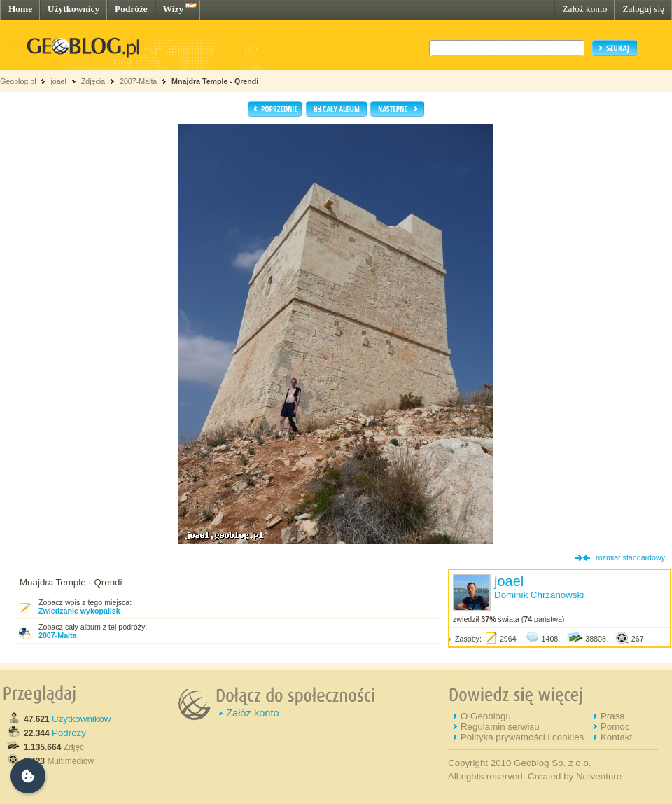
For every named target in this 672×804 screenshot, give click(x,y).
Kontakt (616, 737)
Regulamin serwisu (500, 727)
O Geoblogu (486, 716)
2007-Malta (138, 81)
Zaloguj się (643, 9)
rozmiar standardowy (630, 557)
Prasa (613, 716)
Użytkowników (81, 719)
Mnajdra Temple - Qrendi (215, 81)
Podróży (69, 733)
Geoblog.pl (18, 81)
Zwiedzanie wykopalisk (79, 611)
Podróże (131, 9)
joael (58, 81)
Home (20, 9)
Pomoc (615, 727)
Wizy (173, 9)
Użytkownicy (73, 9)
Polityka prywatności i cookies (522, 737)
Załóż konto (584, 9)
